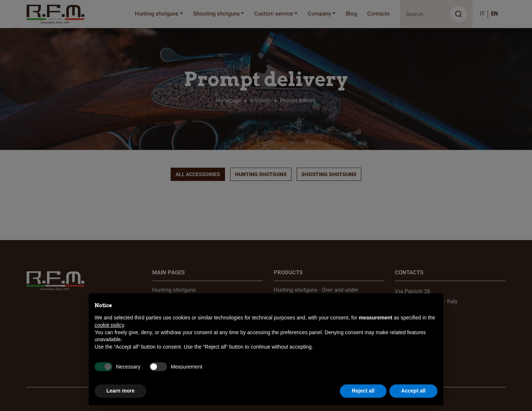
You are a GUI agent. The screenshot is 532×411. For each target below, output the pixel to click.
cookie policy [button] (109, 325)
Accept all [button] (413, 391)
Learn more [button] (120, 391)
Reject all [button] (363, 391)
